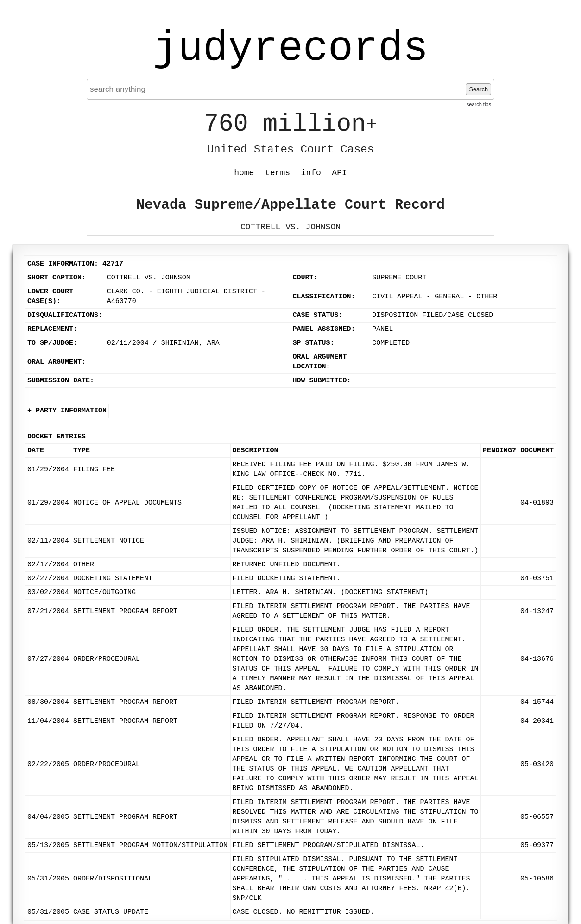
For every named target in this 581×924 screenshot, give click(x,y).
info (311, 173)
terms (278, 173)
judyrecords (290, 49)
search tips (479, 104)
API (339, 173)
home (244, 173)
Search (478, 89)
